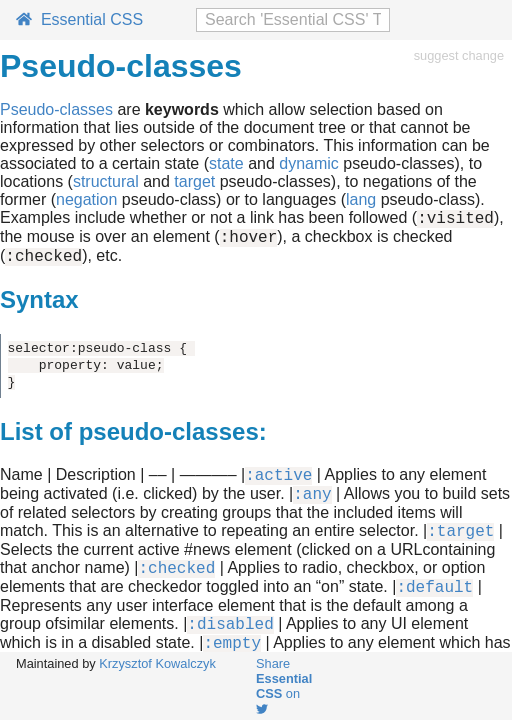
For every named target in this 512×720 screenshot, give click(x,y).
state (226, 163)
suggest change (459, 55)
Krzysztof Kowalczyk (157, 663)
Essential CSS (79, 19)
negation (86, 199)
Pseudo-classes (56, 109)
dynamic (309, 163)
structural (106, 181)
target (194, 181)
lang (361, 199)
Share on (284, 685)
